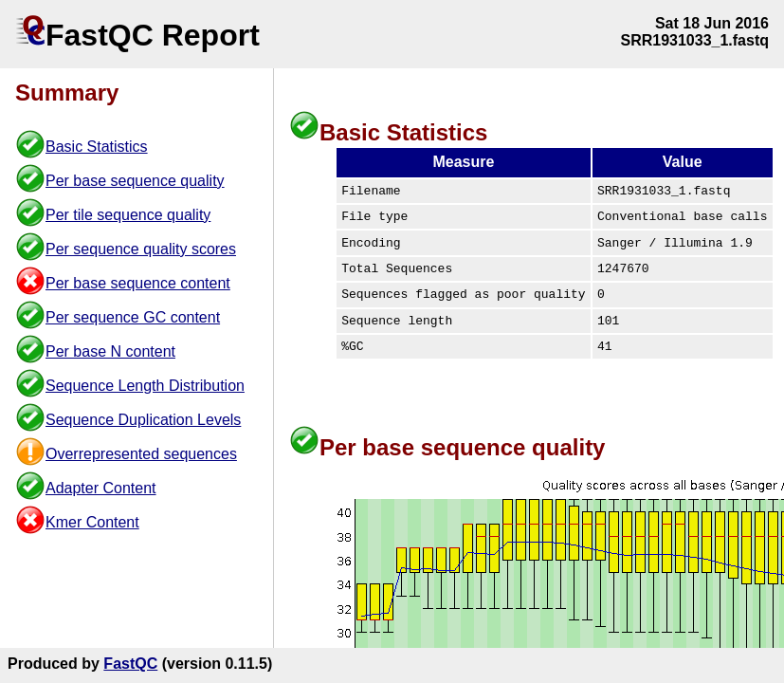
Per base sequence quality (135, 181)
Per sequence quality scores (141, 249)
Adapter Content (101, 488)
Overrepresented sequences (141, 454)
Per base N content (110, 351)
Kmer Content (92, 522)
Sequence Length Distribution (145, 386)
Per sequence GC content (133, 317)
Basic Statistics (97, 147)
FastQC (130, 664)
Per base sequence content (138, 283)
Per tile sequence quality (128, 215)
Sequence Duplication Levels (143, 420)
